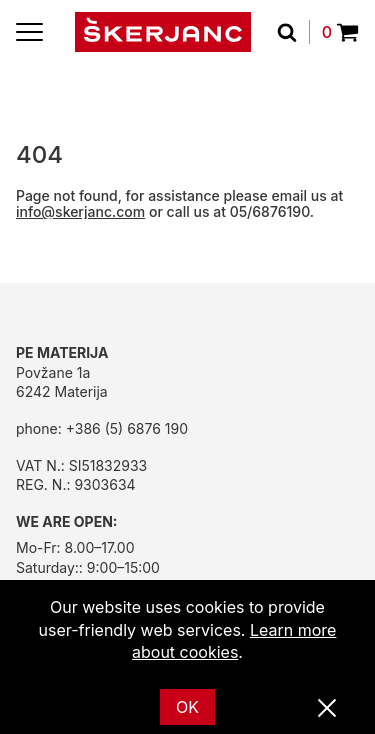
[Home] (163, 32)
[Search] (293, 32)
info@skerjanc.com (80, 211)
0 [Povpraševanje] (340, 32)
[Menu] (29, 32)
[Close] (327, 709)
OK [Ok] (187, 707)
